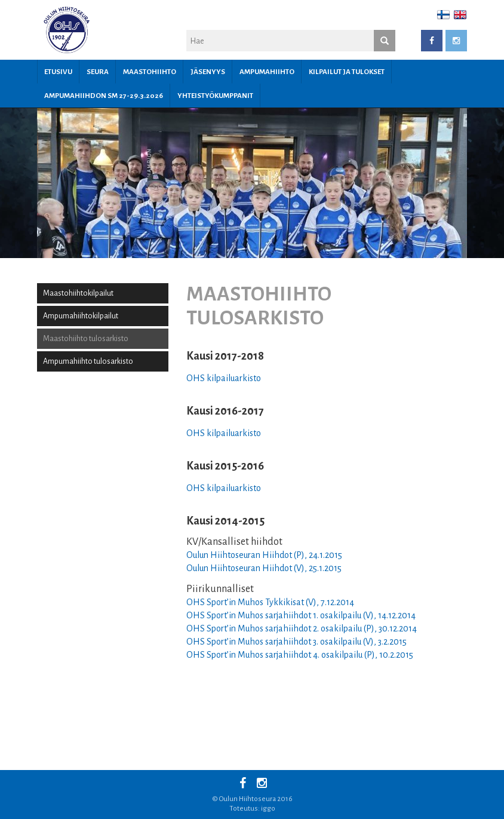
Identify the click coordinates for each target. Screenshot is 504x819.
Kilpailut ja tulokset (347, 72)
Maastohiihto (150, 72)
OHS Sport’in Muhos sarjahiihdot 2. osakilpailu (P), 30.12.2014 (302, 628)
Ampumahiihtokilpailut (81, 316)
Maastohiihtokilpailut (78, 293)
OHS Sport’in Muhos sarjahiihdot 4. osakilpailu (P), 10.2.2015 (300, 655)
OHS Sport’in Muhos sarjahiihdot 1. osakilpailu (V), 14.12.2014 (301, 615)
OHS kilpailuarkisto (224, 378)
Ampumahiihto (267, 72)
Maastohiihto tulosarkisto (86, 339)
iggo (268, 809)
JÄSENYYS (208, 72)
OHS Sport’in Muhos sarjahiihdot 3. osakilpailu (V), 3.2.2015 (296, 642)
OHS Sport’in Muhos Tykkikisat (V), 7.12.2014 (270, 602)
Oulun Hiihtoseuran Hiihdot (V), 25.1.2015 (264, 568)
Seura (98, 72)
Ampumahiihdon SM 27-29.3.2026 (104, 96)
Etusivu (58, 72)
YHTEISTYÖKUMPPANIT (215, 96)
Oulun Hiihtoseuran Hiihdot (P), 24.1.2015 (264, 555)
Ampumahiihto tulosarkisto (88, 361)
